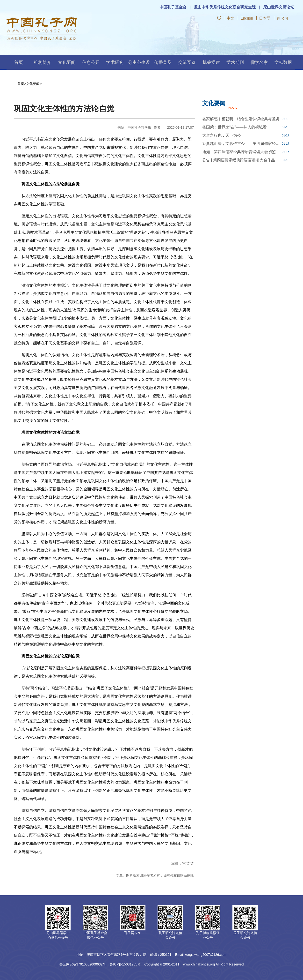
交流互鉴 (187, 62)
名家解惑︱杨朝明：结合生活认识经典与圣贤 (241, 119)
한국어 (282, 18)
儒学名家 (259, 62)
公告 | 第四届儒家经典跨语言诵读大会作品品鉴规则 (241, 160)
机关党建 (211, 62)
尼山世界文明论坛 (279, 7)
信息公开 (91, 62)
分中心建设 (139, 62)
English (247, 18)
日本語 (265, 18)
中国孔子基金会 (173, 7)
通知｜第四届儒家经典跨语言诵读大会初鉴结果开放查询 (241, 152)
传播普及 (163, 62)
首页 (19, 62)
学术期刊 (235, 62)
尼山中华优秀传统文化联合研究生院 (225, 7)
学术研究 (115, 62)
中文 (231, 18)
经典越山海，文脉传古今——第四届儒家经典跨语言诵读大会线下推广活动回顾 (241, 144)
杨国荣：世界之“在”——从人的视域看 (234, 127)
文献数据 (283, 62)
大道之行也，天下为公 (222, 135)
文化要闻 (67, 62)
